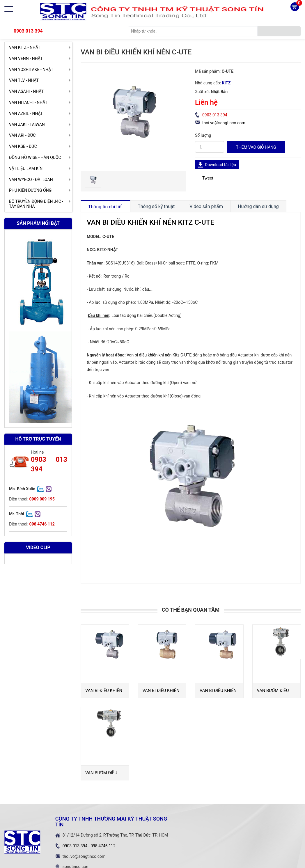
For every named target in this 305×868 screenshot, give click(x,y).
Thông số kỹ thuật (156, 206)
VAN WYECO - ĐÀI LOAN (31, 180)
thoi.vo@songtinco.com (224, 123)
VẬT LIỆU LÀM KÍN (26, 168)
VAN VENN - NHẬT (26, 58)
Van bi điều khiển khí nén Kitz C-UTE (159, 355)
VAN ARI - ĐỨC (22, 135)
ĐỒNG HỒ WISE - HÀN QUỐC (35, 157)
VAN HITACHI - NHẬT (28, 102)
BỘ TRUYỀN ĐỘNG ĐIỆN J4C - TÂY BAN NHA (36, 204)
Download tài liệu (220, 165)
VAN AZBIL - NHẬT (26, 113)
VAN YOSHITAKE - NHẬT (31, 70)
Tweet (208, 178)
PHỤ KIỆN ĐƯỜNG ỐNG (30, 190)
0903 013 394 (28, 31)
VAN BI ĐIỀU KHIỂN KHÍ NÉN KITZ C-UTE (150, 222)
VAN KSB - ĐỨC (23, 146)
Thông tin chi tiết (105, 207)
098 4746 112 (103, 846)
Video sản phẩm (206, 206)
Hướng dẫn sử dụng (258, 206)
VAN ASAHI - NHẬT (26, 91)
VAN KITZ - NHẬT (25, 47)
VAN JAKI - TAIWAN (27, 125)
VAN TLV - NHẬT (24, 80)
